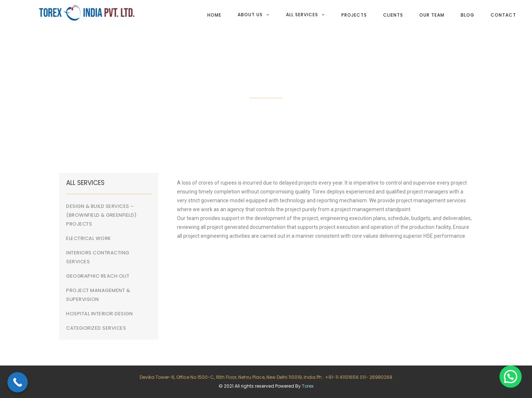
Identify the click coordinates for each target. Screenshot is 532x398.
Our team (432, 15)
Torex (308, 386)
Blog (468, 15)
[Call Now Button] (18, 382)
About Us (250, 15)
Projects (354, 15)
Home (214, 15)
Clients (393, 15)
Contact (503, 15)
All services (302, 15)
